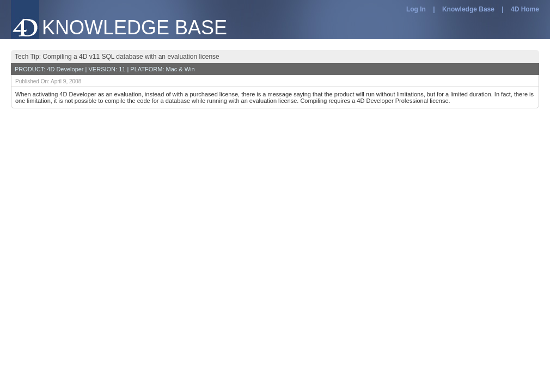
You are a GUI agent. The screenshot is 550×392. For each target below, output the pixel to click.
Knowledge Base (468, 9)
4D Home (525, 9)
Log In (416, 9)
